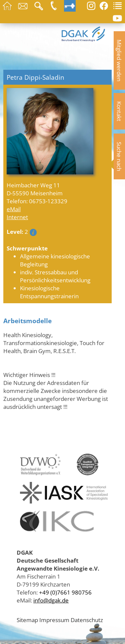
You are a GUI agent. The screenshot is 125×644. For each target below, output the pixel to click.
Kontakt (119, 111)
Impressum (54, 620)
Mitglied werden (119, 60)
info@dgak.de (51, 600)
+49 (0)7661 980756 (65, 592)
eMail (14, 209)
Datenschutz (87, 620)
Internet (17, 217)
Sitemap (27, 620)
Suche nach (119, 156)
